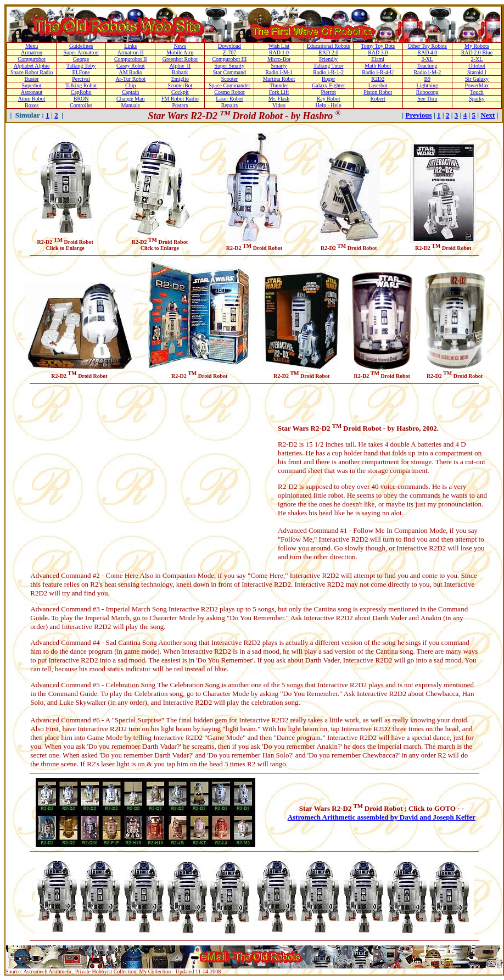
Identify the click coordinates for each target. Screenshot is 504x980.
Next (488, 115)
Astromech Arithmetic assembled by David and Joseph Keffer (382, 817)
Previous (418, 115)
